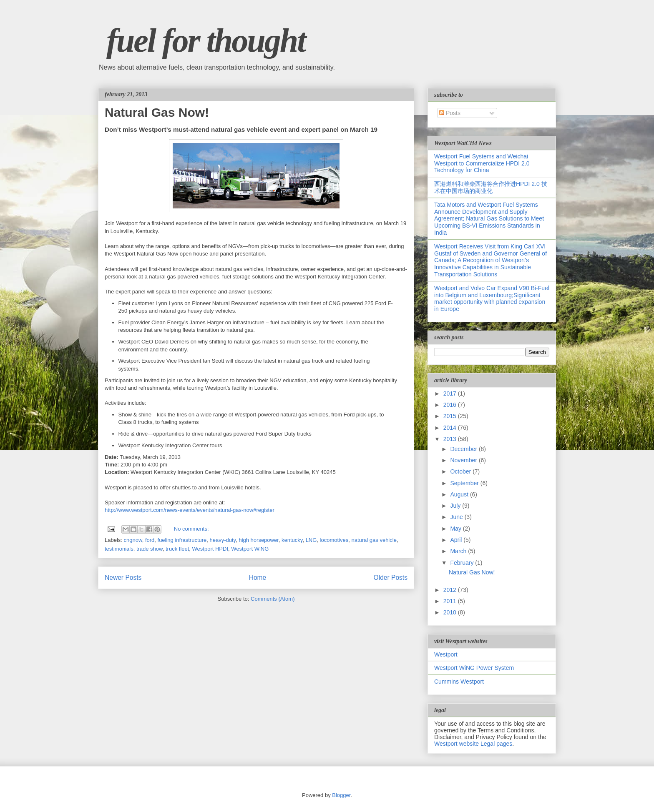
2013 (451, 439)
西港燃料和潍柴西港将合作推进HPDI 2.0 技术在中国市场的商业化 (491, 187)
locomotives (334, 540)
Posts (450, 113)
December (464, 449)
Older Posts (391, 578)
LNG (311, 540)
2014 (451, 428)
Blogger (341, 795)
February (463, 563)
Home (258, 578)
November (464, 460)
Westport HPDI (210, 549)
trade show (150, 549)
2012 (451, 590)
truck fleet (177, 549)
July (456, 506)
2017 (451, 393)
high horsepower (258, 540)
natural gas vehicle (374, 540)
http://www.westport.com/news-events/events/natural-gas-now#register (190, 510)
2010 (451, 612)
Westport (446, 654)
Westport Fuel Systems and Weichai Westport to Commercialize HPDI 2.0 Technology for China (482, 163)
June (457, 517)
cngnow (133, 540)
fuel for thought (206, 40)
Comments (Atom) (273, 599)
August (460, 494)
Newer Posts (123, 578)
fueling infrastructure (182, 540)
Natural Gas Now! (157, 112)
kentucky (292, 540)
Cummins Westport (459, 682)
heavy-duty (223, 540)
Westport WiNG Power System (474, 668)
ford (150, 540)
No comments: (191, 529)
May (456, 529)
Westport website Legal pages (473, 744)
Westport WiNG (250, 549)
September (465, 483)
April (457, 540)
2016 (451, 405)
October (461, 471)
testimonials (119, 549)
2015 (451, 416)
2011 (451, 601)
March (459, 551)
